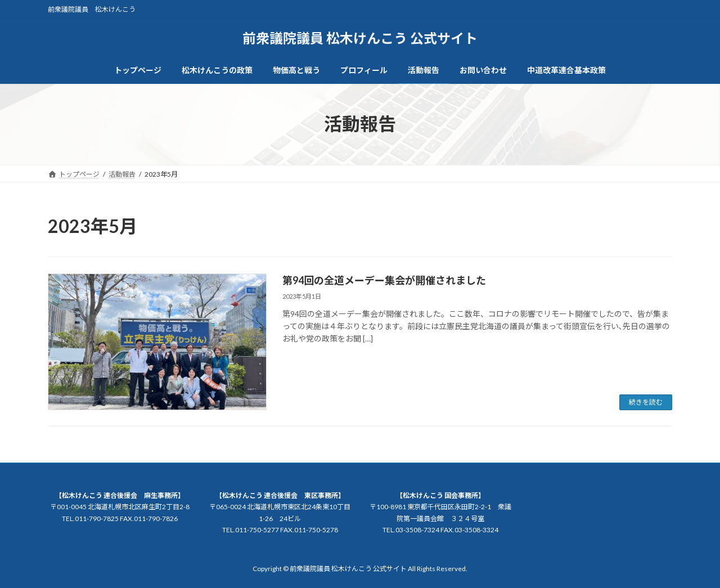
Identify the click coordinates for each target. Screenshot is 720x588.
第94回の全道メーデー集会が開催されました (384, 280)
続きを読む (646, 402)
